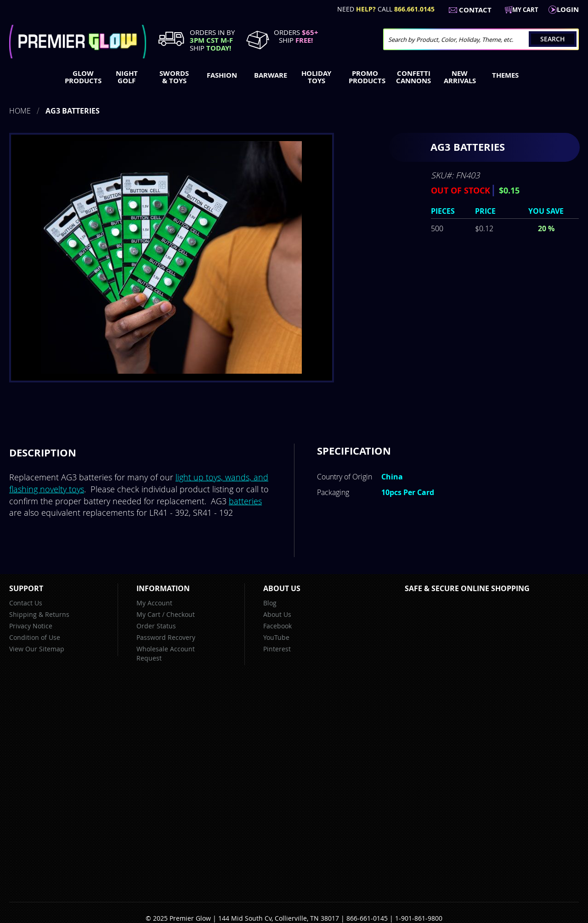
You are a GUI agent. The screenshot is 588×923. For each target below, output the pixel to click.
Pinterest (277, 649)
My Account (154, 603)
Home (20, 111)
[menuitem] (81, 77)
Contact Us (26, 603)
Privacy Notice (31, 626)
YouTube (276, 637)
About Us (277, 614)
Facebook (277, 626)
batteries (245, 501)
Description (43, 453)
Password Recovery (166, 637)
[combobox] (481, 39)
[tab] (43, 453)
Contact (475, 10)
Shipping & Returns (39, 614)
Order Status (156, 626)
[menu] (294, 78)
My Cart (148, 614)
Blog (270, 603)
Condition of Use (35, 637)
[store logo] (78, 42)
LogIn (568, 9)
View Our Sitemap (37, 649)
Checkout (181, 614)
